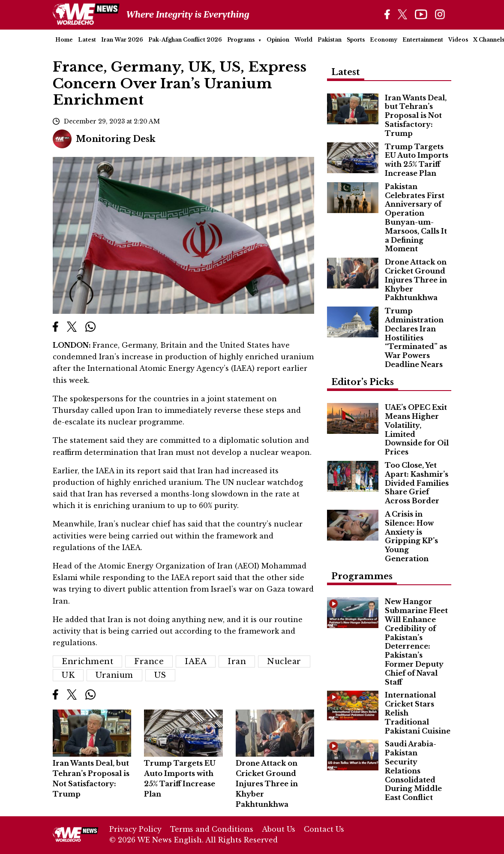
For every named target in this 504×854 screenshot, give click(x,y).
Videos (458, 40)
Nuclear (284, 662)
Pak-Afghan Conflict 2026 (185, 40)
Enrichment (87, 662)
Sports (356, 40)
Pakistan (330, 40)
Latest (87, 40)
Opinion (278, 40)
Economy (384, 40)
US (160, 675)
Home (64, 40)
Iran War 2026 (122, 40)
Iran (237, 662)
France (149, 662)
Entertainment (423, 40)
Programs (241, 40)
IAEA (196, 662)
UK (68, 675)
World (303, 40)
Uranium (114, 675)
